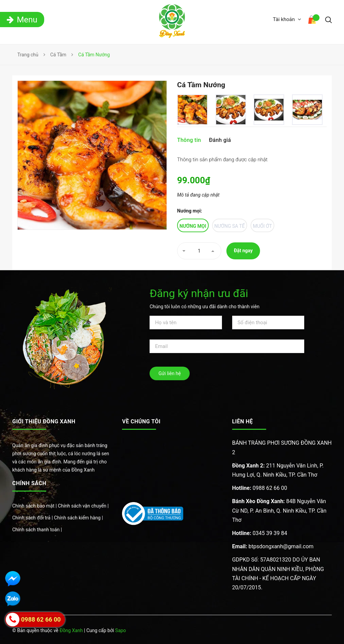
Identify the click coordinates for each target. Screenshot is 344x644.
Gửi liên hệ (170, 373)
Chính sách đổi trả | (33, 518)
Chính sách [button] (29, 483)
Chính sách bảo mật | (35, 506)
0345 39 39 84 (260, 533)
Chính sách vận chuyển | (83, 506)
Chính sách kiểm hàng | (79, 518)
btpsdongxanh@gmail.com (273, 546)
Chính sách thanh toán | (37, 530)
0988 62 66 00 (260, 488)
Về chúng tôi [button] (141, 421)
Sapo (121, 630)
